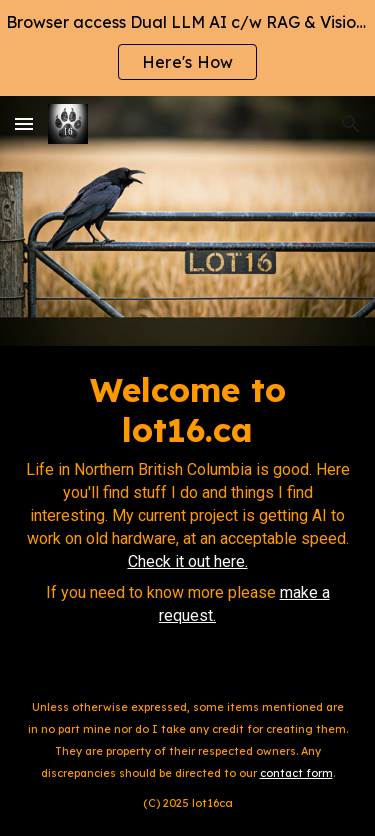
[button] (24, 123)
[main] (187, 508)
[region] (187, 48)
